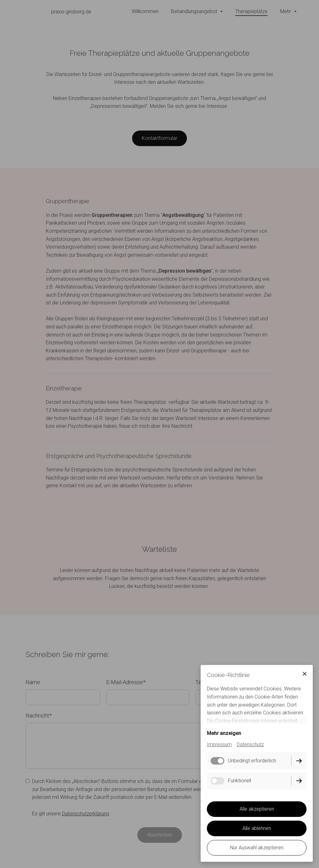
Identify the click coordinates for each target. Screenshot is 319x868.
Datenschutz (250, 744)
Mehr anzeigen (224, 733)
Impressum (219, 744)
